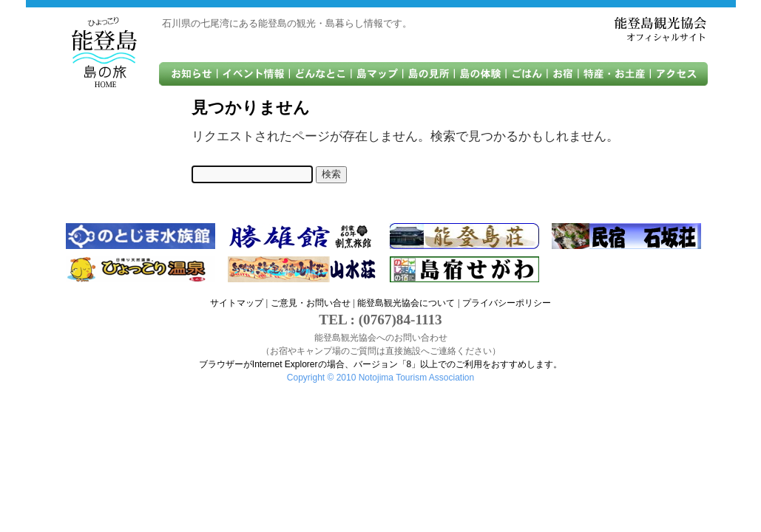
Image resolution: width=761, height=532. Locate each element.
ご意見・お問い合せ (311, 303)
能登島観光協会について (406, 303)
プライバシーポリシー (507, 303)
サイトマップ (237, 303)
